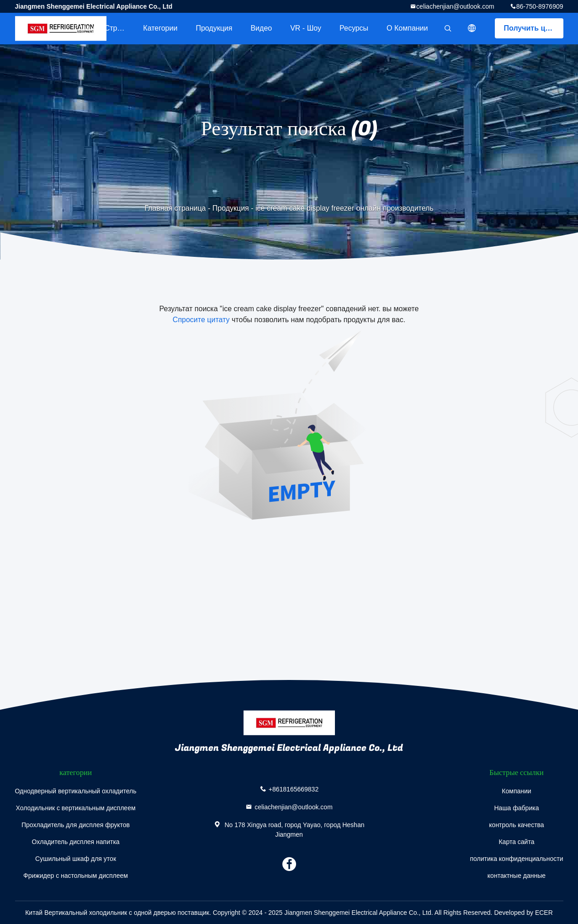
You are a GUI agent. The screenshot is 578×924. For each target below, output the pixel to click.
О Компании (407, 28)
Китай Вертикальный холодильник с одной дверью (100, 913)
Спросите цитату (201, 320)
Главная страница (104, 28)
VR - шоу (306, 28)
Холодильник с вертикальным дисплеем (75, 808)
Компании (516, 791)
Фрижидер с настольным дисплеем (76, 876)
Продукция (214, 28)
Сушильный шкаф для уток (76, 859)
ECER (544, 913)
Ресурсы (354, 28)
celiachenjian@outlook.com (455, 6)
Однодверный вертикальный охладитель (76, 791)
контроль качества (516, 825)
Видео (261, 28)
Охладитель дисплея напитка (75, 842)
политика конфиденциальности (516, 859)
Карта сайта (516, 842)
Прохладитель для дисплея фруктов (76, 825)
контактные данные (517, 876)
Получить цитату (534, 28)
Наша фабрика (516, 808)
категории (160, 28)
